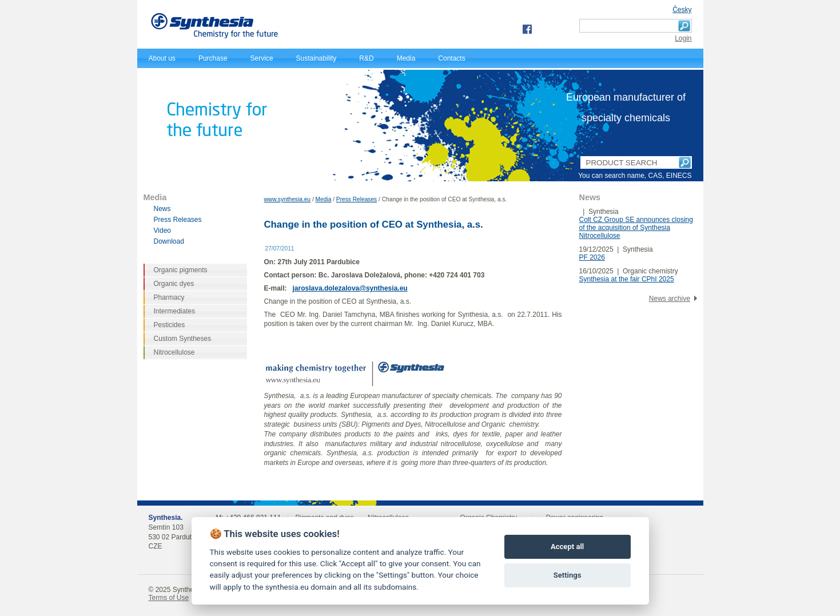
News (162, 209)
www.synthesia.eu (288, 199)
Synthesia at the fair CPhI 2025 (627, 279)
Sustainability (317, 58)
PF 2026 (592, 257)
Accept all (567, 547)
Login (683, 38)
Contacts (451, 58)
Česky (682, 10)
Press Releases (357, 199)
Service (262, 58)
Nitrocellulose (174, 352)
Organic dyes (174, 284)
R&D (366, 58)
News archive (670, 299)
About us (162, 58)
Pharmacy (169, 297)
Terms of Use (169, 598)
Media (406, 58)
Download (169, 241)
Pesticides (170, 325)
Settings (568, 575)
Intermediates (175, 311)
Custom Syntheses (183, 339)
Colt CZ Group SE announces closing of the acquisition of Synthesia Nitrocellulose (636, 228)
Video (162, 230)
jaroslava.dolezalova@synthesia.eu (350, 288)
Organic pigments (181, 270)
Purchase (213, 58)
